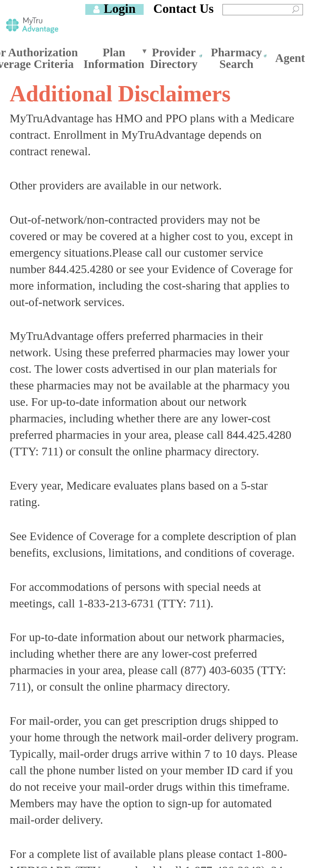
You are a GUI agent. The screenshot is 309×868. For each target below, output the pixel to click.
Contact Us (184, 9)
